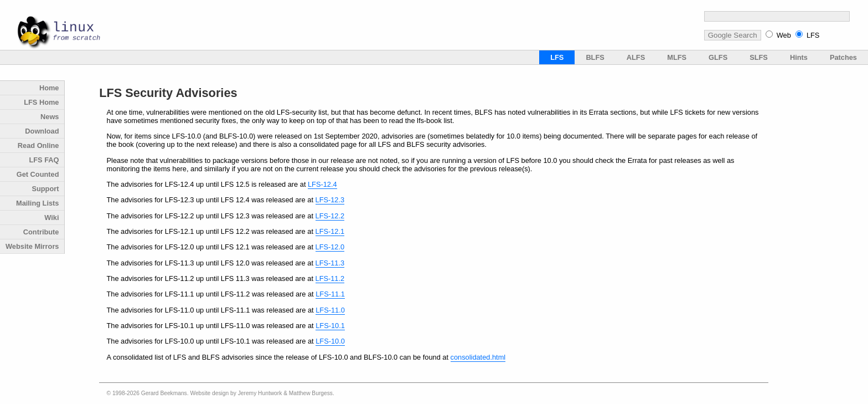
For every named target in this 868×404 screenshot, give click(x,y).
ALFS (636, 57)
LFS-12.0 (330, 247)
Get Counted (38, 174)
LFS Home (41, 102)
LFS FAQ (44, 160)
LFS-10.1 (330, 326)
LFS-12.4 (322, 184)
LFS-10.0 (330, 341)
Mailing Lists (38, 203)
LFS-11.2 (330, 278)
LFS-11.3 (330, 263)
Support (45, 189)
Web (784, 35)
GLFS (718, 57)
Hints (799, 57)
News (50, 117)
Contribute (41, 232)
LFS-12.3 (330, 200)
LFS (813, 35)
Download (42, 131)
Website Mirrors (32, 246)
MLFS (677, 57)
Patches (843, 57)
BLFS (595, 57)
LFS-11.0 (330, 310)
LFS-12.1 (330, 231)
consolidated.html (478, 357)
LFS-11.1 (330, 294)
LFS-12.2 (330, 216)
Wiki (51, 218)
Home (49, 88)
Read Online (38, 145)
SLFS (759, 57)
